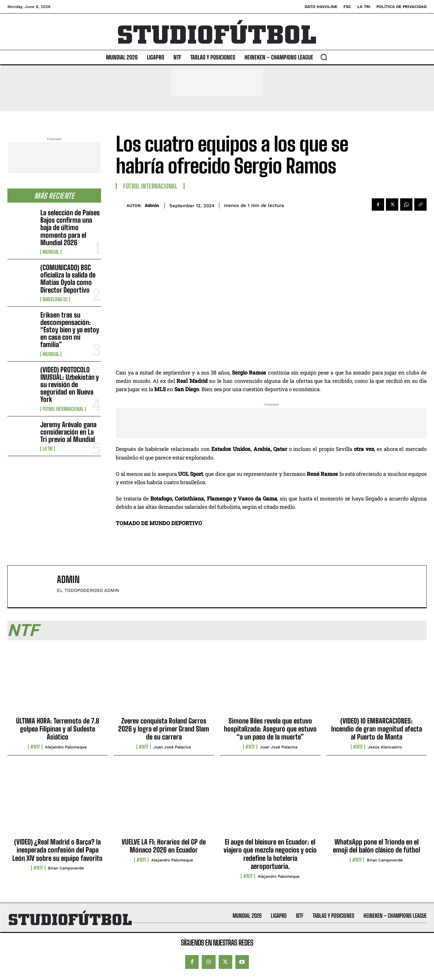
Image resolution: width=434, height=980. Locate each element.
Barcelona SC (55, 299)
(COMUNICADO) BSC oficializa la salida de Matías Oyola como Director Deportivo (68, 279)
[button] (324, 57)
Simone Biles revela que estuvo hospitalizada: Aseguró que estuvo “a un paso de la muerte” (270, 729)
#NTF (35, 747)
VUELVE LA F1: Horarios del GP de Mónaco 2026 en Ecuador (164, 846)
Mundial (51, 252)
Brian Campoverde (66, 868)
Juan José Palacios (172, 747)
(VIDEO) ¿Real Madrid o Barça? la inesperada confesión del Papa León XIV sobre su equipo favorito (57, 850)
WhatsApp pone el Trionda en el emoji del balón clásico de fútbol (377, 846)
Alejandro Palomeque (66, 747)
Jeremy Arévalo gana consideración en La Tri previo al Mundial (68, 432)
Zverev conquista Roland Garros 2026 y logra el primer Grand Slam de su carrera (164, 729)
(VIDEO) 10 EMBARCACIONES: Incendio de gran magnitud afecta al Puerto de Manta (377, 729)
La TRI (48, 449)
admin (152, 205)
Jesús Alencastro (385, 747)
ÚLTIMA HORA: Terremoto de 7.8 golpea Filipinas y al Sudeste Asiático (58, 729)
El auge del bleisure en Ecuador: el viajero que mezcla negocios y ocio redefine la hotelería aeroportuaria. (270, 854)
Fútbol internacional (63, 409)
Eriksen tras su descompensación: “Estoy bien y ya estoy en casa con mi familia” (70, 330)
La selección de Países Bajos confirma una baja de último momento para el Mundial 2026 (70, 228)
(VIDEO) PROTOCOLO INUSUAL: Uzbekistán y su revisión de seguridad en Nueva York (70, 385)
